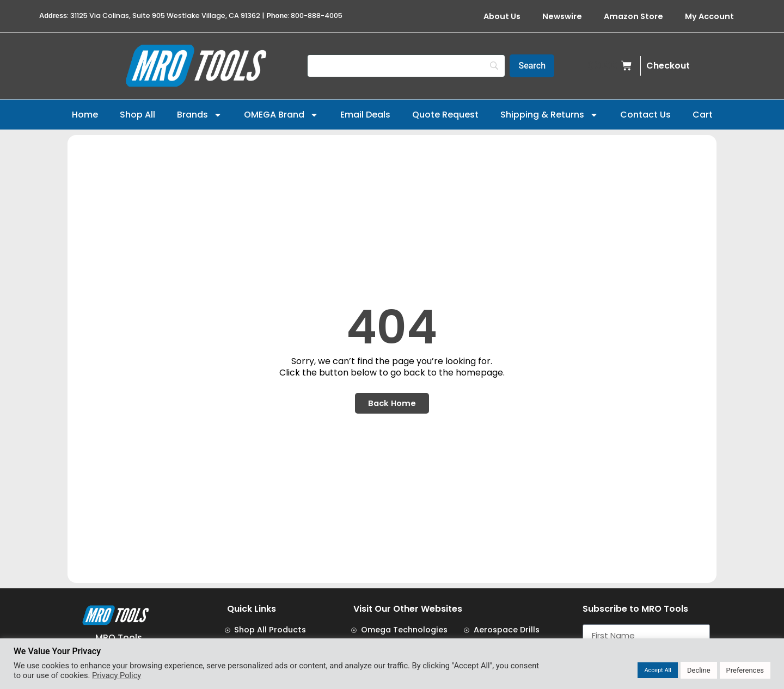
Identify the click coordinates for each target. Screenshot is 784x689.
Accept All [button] (658, 670)
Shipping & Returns (549, 115)
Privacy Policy (117, 675)
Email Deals (365, 115)
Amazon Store (633, 16)
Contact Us (645, 115)
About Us (502, 16)
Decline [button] (699, 670)
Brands (200, 115)
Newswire (562, 16)
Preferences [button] (745, 670)
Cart (703, 115)
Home (85, 115)
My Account (709, 16)
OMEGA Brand (281, 115)
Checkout (668, 66)
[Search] (406, 66)
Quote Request (445, 115)
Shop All (137, 115)
